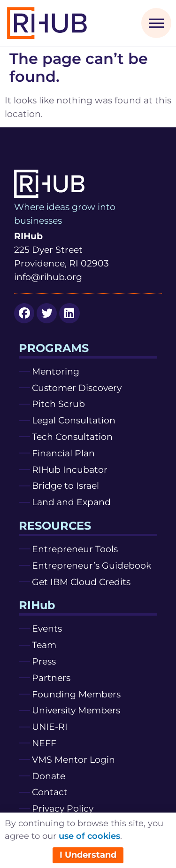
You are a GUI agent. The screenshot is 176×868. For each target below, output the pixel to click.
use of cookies (89, 836)
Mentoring (56, 371)
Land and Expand (71, 502)
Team (44, 645)
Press (44, 661)
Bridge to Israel (65, 485)
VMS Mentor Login (73, 759)
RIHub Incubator (70, 469)
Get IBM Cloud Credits (81, 582)
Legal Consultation (74, 420)
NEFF (44, 743)
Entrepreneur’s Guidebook (92, 565)
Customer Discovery (77, 388)
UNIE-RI (50, 727)
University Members (76, 710)
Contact (50, 792)
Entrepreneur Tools (75, 549)
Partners (51, 678)
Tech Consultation (72, 437)
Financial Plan (63, 453)
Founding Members (76, 694)
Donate (49, 776)
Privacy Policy (63, 808)
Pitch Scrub (58, 404)
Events (47, 628)
